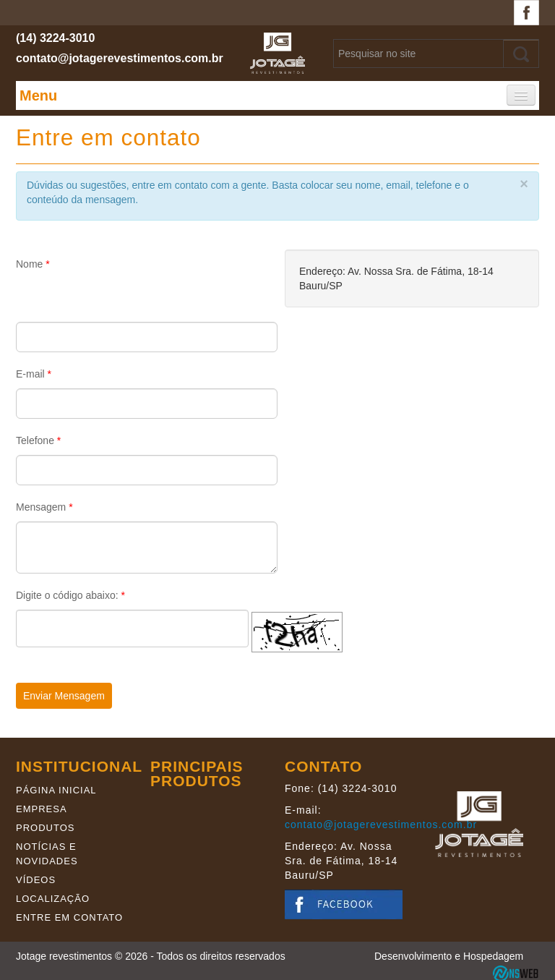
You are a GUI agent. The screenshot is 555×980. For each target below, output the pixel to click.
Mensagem (44, 507)
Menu (38, 95)
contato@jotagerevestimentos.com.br (120, 58)
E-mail (34, 374)
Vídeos (36, 880)
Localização (53, 899)
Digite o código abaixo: (70, 595)
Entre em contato (69, 917)
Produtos (45, 828)
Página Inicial (56, 790)
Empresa (42, 809)
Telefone (38, 440)
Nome (33, 264)
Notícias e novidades (47, 854)
